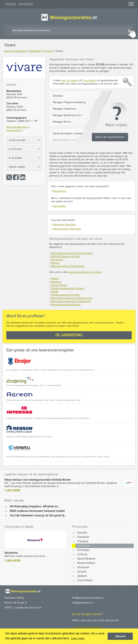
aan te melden (70, 80)
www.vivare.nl (14, 130)
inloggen (11, 4)
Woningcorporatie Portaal (66, 305)
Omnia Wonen (59, 285)
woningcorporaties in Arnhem (85, 272)
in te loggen (89, 80)
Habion (55, 279)
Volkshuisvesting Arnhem (65, 295)
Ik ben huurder (17, 140)
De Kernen (57, 260)
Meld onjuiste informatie (67, 229)
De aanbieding (69, 335)
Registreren (60, 191)
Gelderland (35, 51)
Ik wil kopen (16, 158)
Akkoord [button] (120, 636)
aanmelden (26, 4)
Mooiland (56, 282)
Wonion (55, 263)
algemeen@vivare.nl (18, 127)
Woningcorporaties (15, 51)
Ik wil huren (15, 149)
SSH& (54, 292)
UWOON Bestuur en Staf (65, 256)
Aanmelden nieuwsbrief (88, 627)
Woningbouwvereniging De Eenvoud (72, 253)
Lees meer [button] (78, 638)
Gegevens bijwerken (64, 225)
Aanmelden (59, 206)
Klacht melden (17, 167)
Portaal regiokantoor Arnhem (68, 288)
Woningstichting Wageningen (68, 266)
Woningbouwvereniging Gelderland (71, 301)
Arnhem (49, 51)
